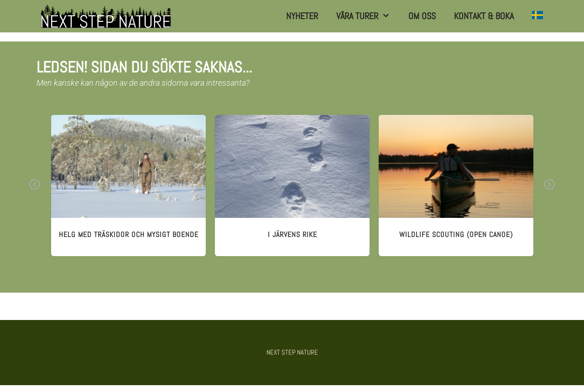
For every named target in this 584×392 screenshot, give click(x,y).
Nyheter (302, 16)
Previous (35, 191)
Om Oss (422, 16)
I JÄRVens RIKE (292, 235)
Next (549, 191)
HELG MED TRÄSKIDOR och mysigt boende (129, 235)
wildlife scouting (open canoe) (456, 235)
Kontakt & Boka (484, 16)
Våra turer (368, 16)
